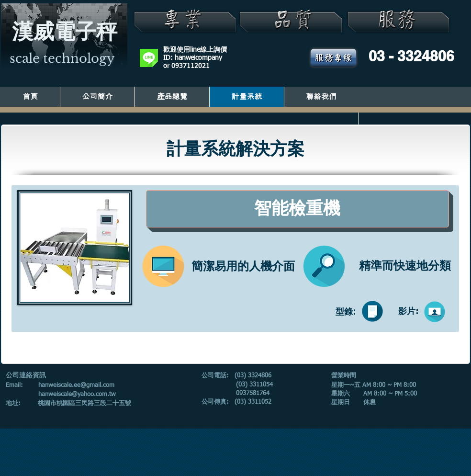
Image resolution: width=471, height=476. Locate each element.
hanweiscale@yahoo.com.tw (77, 394)
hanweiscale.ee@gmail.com (76, 385)
